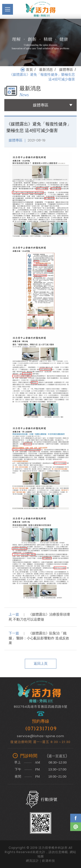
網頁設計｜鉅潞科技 (40, 861)
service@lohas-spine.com (40, 736)
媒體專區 (66, 70)
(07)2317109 (41, 729)
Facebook (76, 818)
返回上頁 (41, 663)
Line (76, 827)
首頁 (29, 70)
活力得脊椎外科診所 (41, 9)
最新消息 (46, 70)
